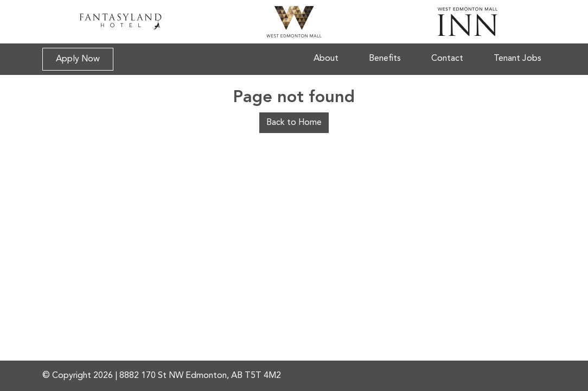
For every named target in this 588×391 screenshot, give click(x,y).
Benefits (385, 59)
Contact (447, 59)
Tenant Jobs (517, 59)
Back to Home (294, 123)
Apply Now (78, 59)
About (326, 59)
